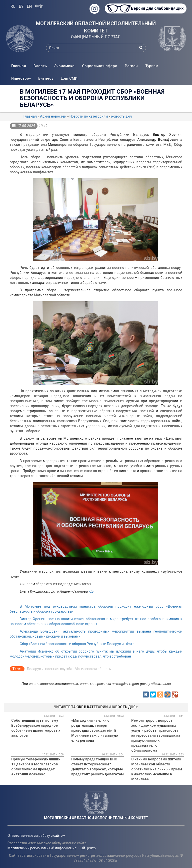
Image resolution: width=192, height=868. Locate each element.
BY (21, 6)
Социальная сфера (100, 66)
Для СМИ (69, 78)
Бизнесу (46, 78)
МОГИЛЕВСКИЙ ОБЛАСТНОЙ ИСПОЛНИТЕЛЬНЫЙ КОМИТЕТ (96, 27)
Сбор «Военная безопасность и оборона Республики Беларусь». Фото (77, 644)
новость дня (121, 116)
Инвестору (21, 78)
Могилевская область (93, 669)
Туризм (152, 66)
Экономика (64, 66)
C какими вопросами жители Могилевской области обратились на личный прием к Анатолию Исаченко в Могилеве (157, 769)
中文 (39, 6)
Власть (40, 66)
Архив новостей (53, 116)
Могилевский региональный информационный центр (52, 848)
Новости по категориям (89, 116)
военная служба (59, 669)
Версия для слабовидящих (157, 8)
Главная (19, 66)
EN (29, 6)
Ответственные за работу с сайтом (36, 836)
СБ (91, 591)
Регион (131, 66)
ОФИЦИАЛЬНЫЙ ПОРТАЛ (96, 37)
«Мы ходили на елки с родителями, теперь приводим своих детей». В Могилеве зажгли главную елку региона (95, 730)
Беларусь (35, 669)
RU (13, 6)
